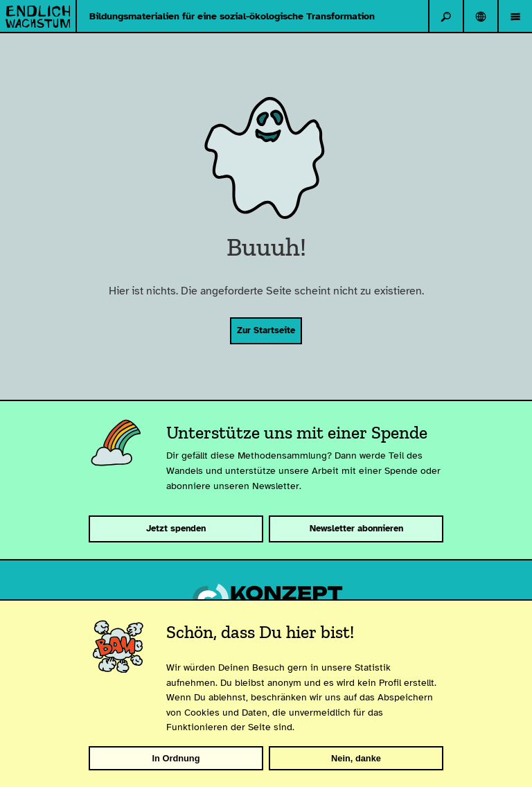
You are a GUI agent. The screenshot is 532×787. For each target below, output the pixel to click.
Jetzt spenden (176, 529)
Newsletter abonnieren (356, 529)
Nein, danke (356, 758)
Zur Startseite (266, 330)
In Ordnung (176, 758)
